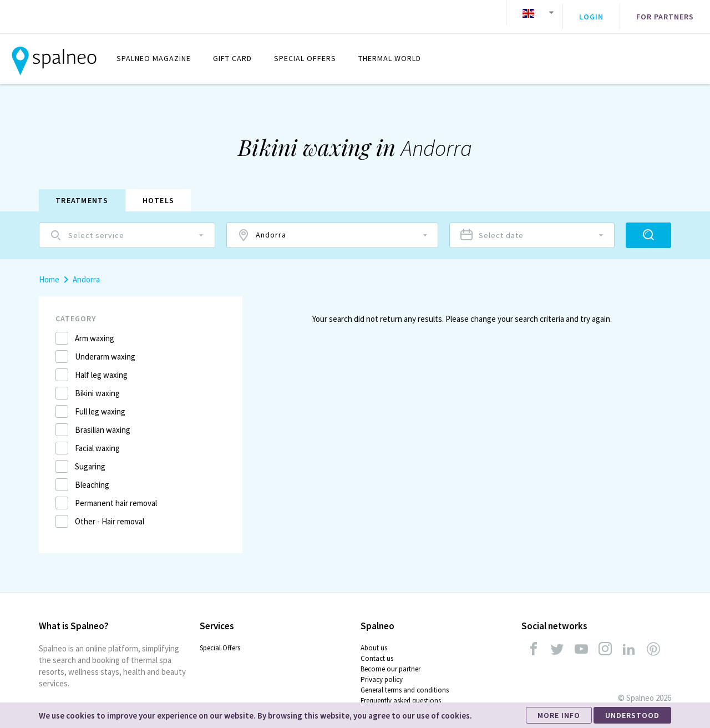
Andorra (86, 271)
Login (591, 13)
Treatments (82, 192)
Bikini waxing (97, 385)
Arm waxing (95, 330)
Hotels (159, 192)
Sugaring (90, 458)
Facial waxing (97, 440)
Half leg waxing (101, 366)
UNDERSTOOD (632, 715)
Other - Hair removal (110, 513)
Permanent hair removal (116, 495)
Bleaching (92, 476)
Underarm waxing (105, 348)
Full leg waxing (100, 403)
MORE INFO (559, 715)
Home (49, 271)
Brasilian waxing (103, 421)
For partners (665, 13)
